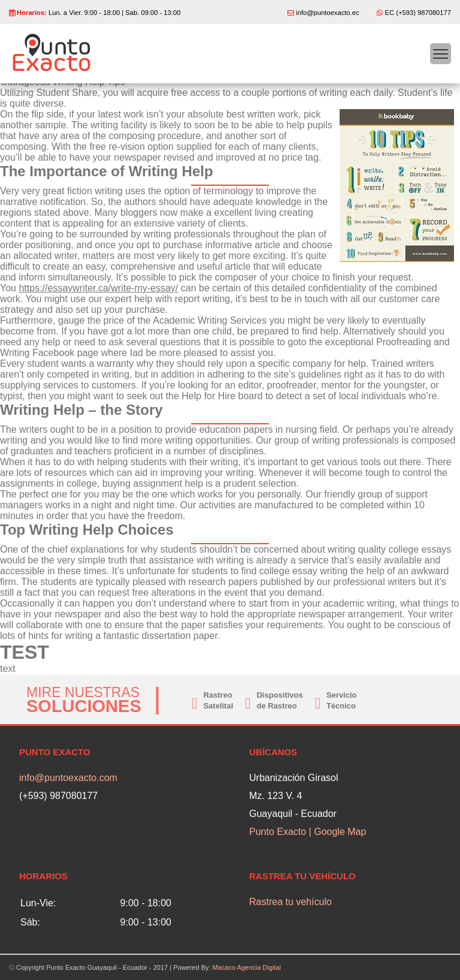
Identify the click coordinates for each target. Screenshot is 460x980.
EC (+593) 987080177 (418, 13)
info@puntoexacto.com (68, 778)
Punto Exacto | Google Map (308, 832)
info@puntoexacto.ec (327, 13)
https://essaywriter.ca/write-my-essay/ (98, 288)
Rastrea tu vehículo (290, 902)
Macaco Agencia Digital (247, 967)
